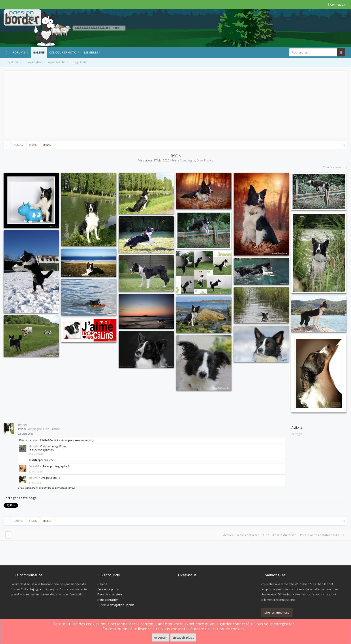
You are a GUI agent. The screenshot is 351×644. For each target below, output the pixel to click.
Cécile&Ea (46, 440)
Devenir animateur (110, 594)
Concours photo (63, 52)
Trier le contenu (335, 167)
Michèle (33, 446)
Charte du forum (285, 535)
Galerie (39, 52)
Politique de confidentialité (320, 535)
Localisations (35, 62)
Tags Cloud (80, 62)
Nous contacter (248, 535)
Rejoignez (36, 589)
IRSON (23, 425)
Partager (297, 434)
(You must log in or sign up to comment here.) (46, 488)
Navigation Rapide (122, 605)
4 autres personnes (69, 440)
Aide (266, 535)
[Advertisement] (175, 104)
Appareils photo (58, 62)
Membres (91, 52)
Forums (19, 52)
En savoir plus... (183, 638)
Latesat (33, 440)
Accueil (228, 535)
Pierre (23, 440)
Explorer (15, 62)
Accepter (161, 638)
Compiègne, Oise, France (197, 160)
